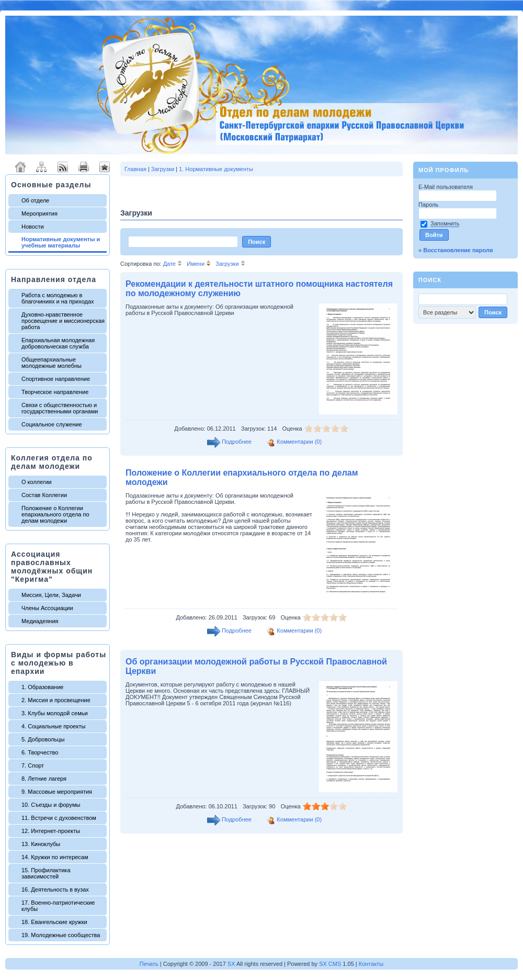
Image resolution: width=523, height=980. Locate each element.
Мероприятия (39, 213)
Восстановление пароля (458, 250)
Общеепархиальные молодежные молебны (52, 363)
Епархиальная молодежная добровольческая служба (58, 343)
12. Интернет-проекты (51, 831)
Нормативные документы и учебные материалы (61, 242)
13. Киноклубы (41, 844)
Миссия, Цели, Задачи (51, 595)
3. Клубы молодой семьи (55, 713)
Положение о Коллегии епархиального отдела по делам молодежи (55, 514)
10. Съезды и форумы (51, 805)
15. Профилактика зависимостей (46, 873)
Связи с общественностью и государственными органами (60, 408)
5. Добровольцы (43, 739)
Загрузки (163, 169)
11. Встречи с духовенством (59, 818)
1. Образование (42, 687)
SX (231, 964)
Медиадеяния (40, 621)
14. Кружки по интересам (55, 857)
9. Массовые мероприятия (57, 792)
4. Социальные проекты (53, 726)
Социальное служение (52, 424)
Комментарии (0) (299, 442)
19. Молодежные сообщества (61, 935)
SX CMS (330, 964)
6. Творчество (40, 752)
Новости (33, 227)
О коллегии (37, 482)
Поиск (430, 280)
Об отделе (35, 200)
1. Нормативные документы (216, 169)
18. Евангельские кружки (54, 922)
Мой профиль (444, 170)
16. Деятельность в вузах (55, 889)
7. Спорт (33, 765)
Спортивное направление (56, 379)
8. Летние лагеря (44, 779)
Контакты (371, 964)
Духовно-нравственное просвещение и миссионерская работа (63, 321)
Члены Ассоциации (47, 608)
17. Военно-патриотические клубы (58, 906)
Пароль (429, 205)
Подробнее (237, 442)
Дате (173, 264)
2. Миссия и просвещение (56, 700)
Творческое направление (55, 392)
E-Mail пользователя (446, 187)
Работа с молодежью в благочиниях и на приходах (58, 298)
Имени (199, 264)
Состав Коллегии (44, 495)
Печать (149, 964)
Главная (135, 169)
